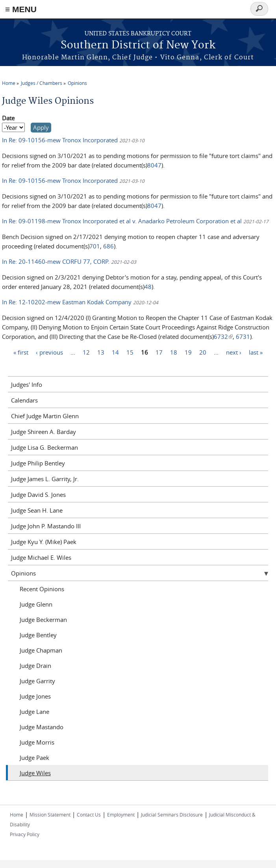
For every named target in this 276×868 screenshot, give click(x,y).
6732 (223, 337)
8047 (154, 165)
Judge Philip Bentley (38, 463)
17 (159, 352)
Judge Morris (37, 742)
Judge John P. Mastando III (46, 526)
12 (86, 352)
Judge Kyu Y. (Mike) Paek (44, 542)
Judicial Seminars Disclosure (172, 815)
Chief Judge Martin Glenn (45, 416)
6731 (243, 337)
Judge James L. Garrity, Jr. (45, 479)
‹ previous (49, 352)
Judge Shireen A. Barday (44, 432)
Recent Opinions (42, 589)
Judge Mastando (42, 727)
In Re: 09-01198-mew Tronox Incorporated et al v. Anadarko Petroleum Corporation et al (123, 221)
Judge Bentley (38, 635)
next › (234, 352)
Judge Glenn (36, 604)
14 (115, 352)
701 (95, 246)
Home (9, 83)
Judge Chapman (41, 650)
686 (108, 246)
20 (203, 352)
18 (174, 352)
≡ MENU (21, 9)
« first (21, 352)
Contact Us (89, 815)
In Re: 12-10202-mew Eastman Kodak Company (67, 302)
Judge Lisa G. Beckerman (44, 447)
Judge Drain (35, 666)
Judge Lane (34, 712)
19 (188, 352)
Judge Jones (35, 696)
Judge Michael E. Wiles (41, 557)
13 (101, 352)
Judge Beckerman (43, 620)
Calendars (24, 400)
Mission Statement (50, 815)
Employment (121, 815)
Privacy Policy (25, 834)
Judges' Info (27, 384)
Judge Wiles (35, 773)
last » (256, 352)
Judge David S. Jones (38, 495)
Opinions (77, 83)
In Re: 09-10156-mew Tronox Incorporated (61, 140)
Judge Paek (34, 758)
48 (148, 287)
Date (8, 118)
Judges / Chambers (42, 83)
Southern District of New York (138, 45)
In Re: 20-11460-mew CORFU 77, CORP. (56, 261)
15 (130, 352)
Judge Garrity (37, 681)
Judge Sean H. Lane (37, 510)
